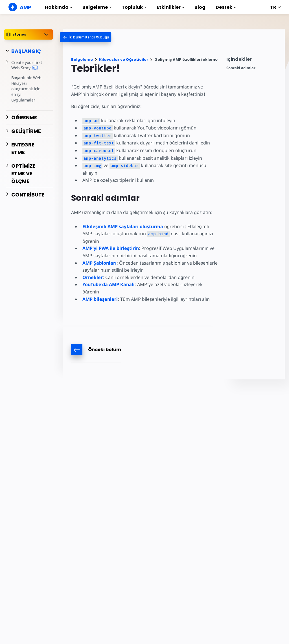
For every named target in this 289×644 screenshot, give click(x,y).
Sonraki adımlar (241, 68)
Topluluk (134, 7)
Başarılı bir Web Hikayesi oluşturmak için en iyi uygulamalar (29, 86)
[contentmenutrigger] (253, 61)
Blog (200, 7)
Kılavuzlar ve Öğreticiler (124, 60)
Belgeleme (97, 7)
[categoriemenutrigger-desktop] (90, 37)
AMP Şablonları (99, 263)
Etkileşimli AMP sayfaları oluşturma (123, 226)
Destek (226, 7)
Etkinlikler (170, 7)
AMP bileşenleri (100, 299)
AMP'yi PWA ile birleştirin (111, 248)
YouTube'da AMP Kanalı (109, 284)
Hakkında (59, 7)
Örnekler (93, 277)
